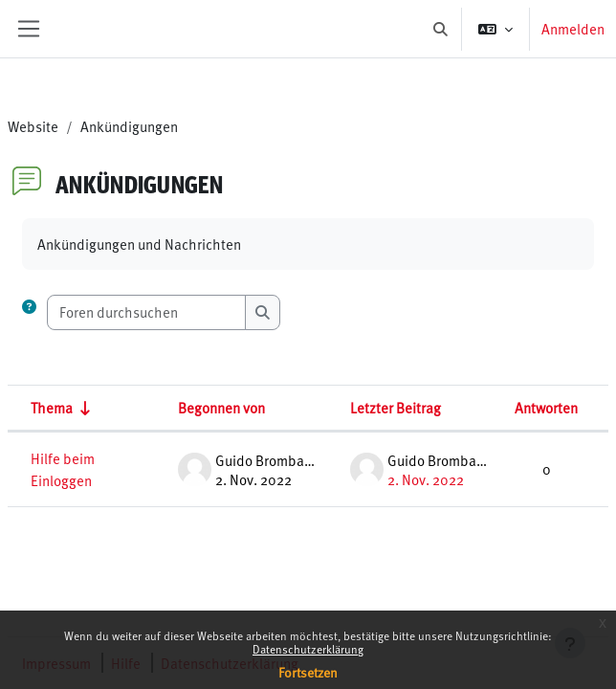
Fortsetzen (308, 672)
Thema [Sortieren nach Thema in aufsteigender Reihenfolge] (52, 407)
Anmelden (573, 28)
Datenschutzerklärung (308, 649)
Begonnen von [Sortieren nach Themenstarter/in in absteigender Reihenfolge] (221, 407)
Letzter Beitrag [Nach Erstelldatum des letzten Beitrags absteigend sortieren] (396, 407)
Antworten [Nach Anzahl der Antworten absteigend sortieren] (546, 407)
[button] (441, 29)
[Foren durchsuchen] (147, 312)
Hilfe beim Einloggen (63, 469)
